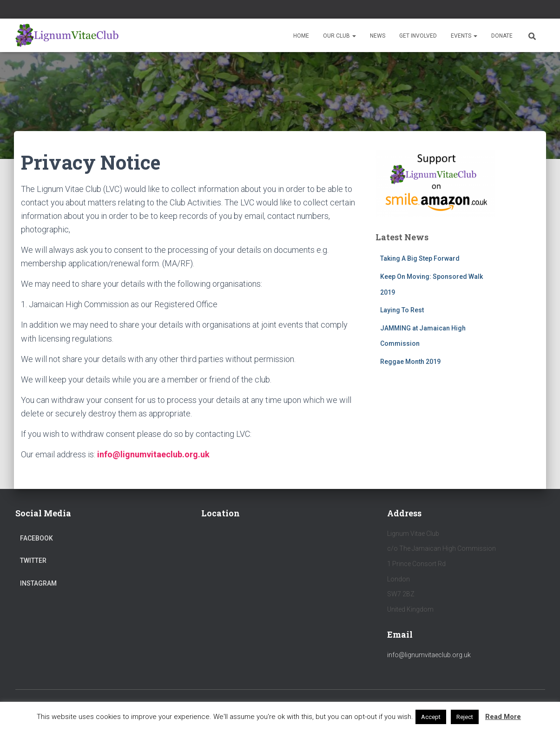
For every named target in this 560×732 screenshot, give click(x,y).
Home (301, 36)
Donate (502, 36)
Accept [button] (431, 717)
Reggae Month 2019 (410, 362)
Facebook (36, 538)
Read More (503, 717)
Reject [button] (465, 717)
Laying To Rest (402, 310)
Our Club (339, 36)
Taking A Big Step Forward (420, 258)
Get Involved (418, 36)
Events (464, 36)
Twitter (33, 561)
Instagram (38, 583)
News (378, 36)
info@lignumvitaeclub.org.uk (429, 655)
